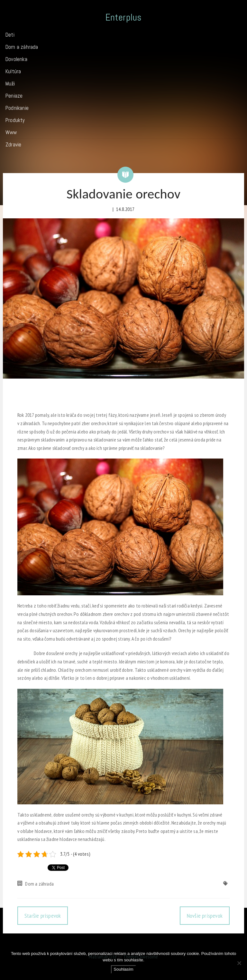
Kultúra (13, 71)
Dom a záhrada (22, 47)
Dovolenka (16, 59)
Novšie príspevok (205, 916)
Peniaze (14, 96)
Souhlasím (123, 969)
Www (11, 132)
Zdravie (13, 144)
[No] (239, 963)
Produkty (15, 120)
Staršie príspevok (43, 916)
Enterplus (124, 17)
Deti (10, 35)
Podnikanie (17, 108)
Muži (10, 83)
